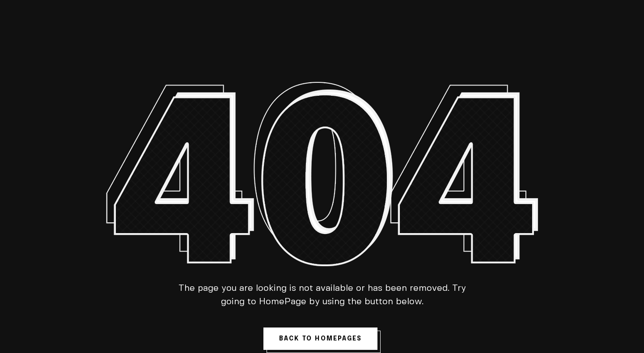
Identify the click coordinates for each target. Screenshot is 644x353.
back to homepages (321, 339)
